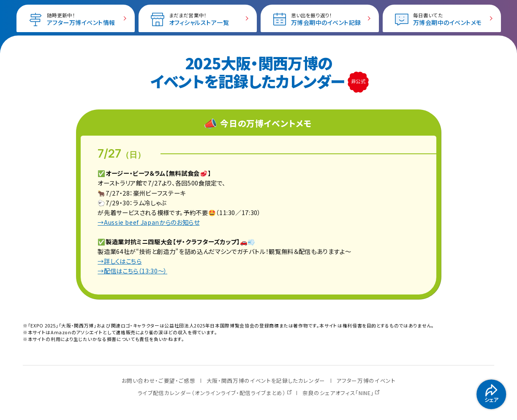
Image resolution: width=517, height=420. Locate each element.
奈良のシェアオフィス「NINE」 (338, 393)
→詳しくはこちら (120, 261)
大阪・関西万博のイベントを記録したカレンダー (266, 380)
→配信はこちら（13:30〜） (132, 271)
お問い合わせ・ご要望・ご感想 (159, 380)
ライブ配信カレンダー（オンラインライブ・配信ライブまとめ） (212, 393)
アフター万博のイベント (366, 380)
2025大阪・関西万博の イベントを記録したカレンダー (249, 72)
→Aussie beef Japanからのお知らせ (148, 222)
